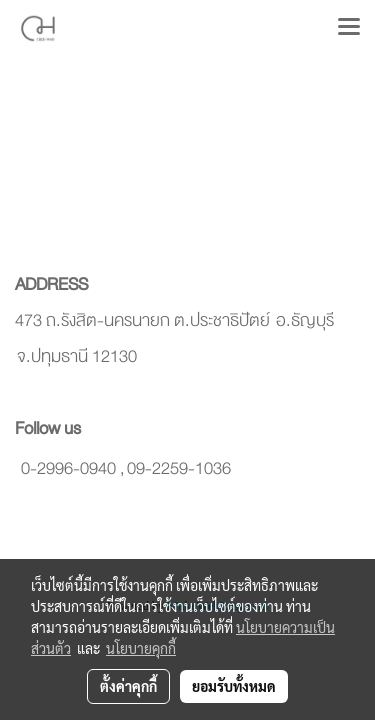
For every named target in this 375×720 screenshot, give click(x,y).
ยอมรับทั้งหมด (234, 686)
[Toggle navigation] (349, 28)
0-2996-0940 (68, 468)
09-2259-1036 (179, 468)
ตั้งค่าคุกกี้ (128, 686)
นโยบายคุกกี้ (141, 648)
